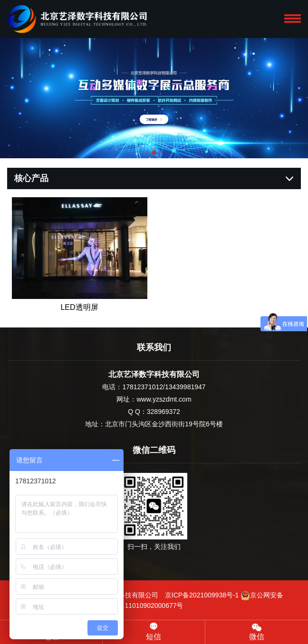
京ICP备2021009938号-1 (202, 595)
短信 (154, 632)
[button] (147, 153)
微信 (257, 631)
